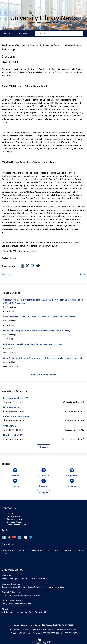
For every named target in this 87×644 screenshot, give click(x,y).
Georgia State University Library (44, 23)
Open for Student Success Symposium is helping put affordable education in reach (43, 358)
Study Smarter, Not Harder (16, 417)
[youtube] (14, 539)
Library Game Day (12, 407)
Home (7, 34)
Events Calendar (36, 612)
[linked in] (32, 267)
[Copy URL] (38, 266)
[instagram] (26, 539)
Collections (6, 595)
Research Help (22, 579)
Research (6, 576)
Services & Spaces (11, 584)
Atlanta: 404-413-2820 (44, 629)
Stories (23, 34)
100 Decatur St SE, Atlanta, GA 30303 (58, 625)
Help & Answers (14, 516)
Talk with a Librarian (15, 519)
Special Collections (11, 592)
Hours (47, 612)
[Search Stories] (59, 34)
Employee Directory (15, 522)
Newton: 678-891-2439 (67, 633)
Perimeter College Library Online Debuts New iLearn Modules (33, 344)
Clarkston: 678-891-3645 (66, 629)
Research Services (9, 587)
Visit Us (10, 514)
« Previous (6, 274)
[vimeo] (31, 538)
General (13, 258)
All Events (43, 447)
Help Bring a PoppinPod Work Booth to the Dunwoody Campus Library (37, 331)
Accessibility (22, 612)
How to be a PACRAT (13, 435)
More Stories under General (44, 374)
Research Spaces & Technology (32, 587)
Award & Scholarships (31, 595)
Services (17, 595)
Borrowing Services (56, 587)
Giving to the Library (12, 601)
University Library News (43, 18)
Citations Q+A (10, 426)
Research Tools (8, 579)
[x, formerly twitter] (27, 267)
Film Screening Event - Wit (16, 398)
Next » (82, 274)
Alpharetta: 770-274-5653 (21, 629)
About (5, 609)
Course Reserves (38, 579)
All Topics (43, 493)
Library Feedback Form (16, 525)
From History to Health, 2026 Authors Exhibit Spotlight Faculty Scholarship (39, 317)
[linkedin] (20, 539)
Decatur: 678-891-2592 (21, 633)
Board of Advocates (23, 604)
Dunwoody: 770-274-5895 (44, 633)
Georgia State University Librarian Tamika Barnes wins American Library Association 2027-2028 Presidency (43, 301)
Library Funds (7, 604)
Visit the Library (8, 612)
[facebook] (22, 267)
